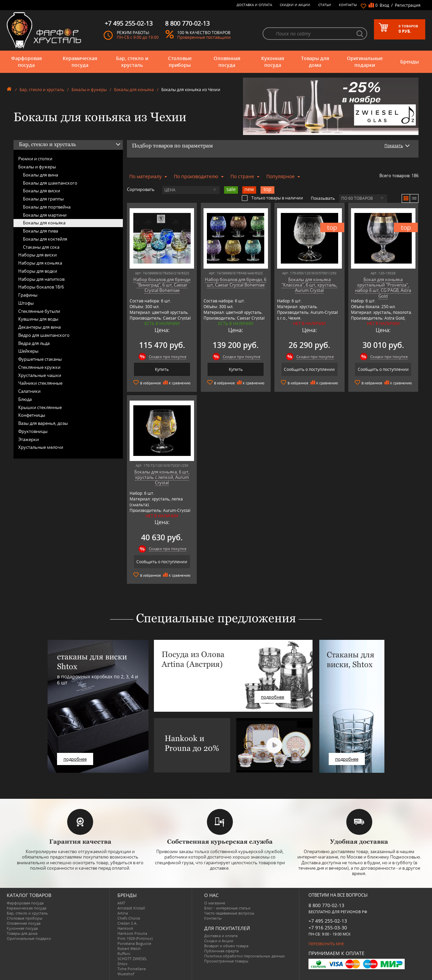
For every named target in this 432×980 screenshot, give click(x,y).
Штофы (26, 303)
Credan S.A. (127, 923)
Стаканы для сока (41, 247)
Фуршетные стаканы (40, 359)
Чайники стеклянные (40, 383)
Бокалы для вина (40, 175)
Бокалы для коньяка (134, 90)
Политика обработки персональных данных (245, 956)
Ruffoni (124, 954)
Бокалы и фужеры (89, 90)
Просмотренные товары (226, 961)
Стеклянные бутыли (39, 311)
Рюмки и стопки (35, 159)
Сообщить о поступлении (309, 369)
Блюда (25, 399)
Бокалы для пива (40, 231)
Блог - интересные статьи (227, 908)
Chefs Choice (129, 918)
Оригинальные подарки (365, 62)
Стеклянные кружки (39, 367)
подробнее (75, 759)
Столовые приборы (180, 62)
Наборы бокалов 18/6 (41, 287)
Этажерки (29, 439)
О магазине (215, 903)
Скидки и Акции (295, 5)
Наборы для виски (37, 255)
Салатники (29, 391)
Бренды (410, 62)
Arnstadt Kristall (131, 908)
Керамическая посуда (80, 62)
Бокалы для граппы (43, 199)
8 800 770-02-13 (326, 905)
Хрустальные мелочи (41, 447)
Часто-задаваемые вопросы (229, 913)
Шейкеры (28, 351)
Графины (28, 295)
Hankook (125, 928)
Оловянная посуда (227, 62)
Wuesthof (126, 974)
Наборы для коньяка (40, 263)
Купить (162, 369)
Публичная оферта (221, 951)
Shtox (123, 964)
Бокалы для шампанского (50, 183)
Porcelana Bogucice (134, 943)
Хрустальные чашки (40, 375)
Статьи (325, 5)
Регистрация (408, 5)
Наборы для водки (38, 271)
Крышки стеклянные (40, 407)
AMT (121, 903)
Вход (384, 5)
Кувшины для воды (38, 319)
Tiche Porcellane (132, 969)
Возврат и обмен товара (226, 946)
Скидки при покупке (168, 357)
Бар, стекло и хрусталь (132, 62)
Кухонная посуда (273, 62)
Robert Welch (129, 948)
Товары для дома (315, 62)
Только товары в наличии (272, 198)
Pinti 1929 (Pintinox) (135, 938)
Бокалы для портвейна (47, 207)
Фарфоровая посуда (26, 62)
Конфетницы (32, 415)
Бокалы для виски (42, 191)
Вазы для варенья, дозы (43, 423)
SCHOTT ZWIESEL (132, 959)
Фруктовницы (33, 431)
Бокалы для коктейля (45, 239)
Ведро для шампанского (44, 335)
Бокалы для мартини (45, 215)
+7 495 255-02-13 (328, 921)
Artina (123, 913)
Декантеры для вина (39, 327)
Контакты (348, 5)
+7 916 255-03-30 (328, 928)
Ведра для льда (34, 343)
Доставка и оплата (254, 5)
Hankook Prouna (132, 933)
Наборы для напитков (41, 279)
